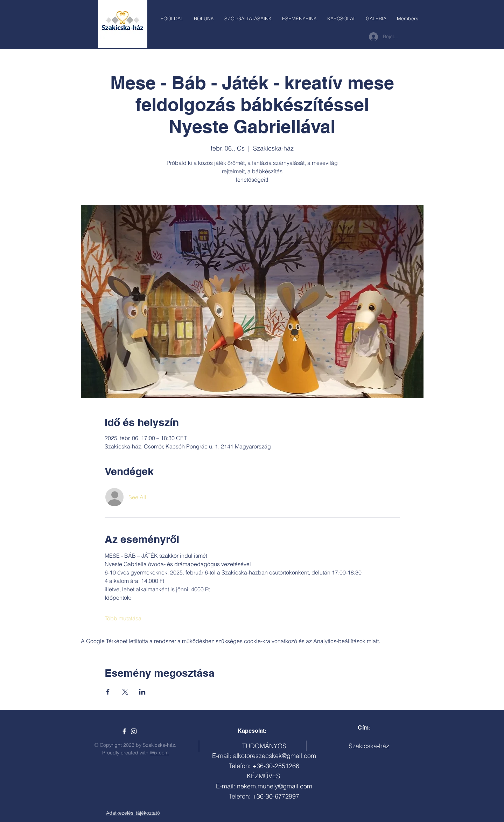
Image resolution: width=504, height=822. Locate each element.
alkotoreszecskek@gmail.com (275, 756)
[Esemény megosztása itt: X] (125, 692)
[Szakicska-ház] (124, 731)
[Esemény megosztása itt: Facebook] (108, 692)
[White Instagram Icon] (134, 731)
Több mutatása (123, 618)
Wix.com (159, 753)
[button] (248, 19)
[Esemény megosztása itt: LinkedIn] (142, 692)
